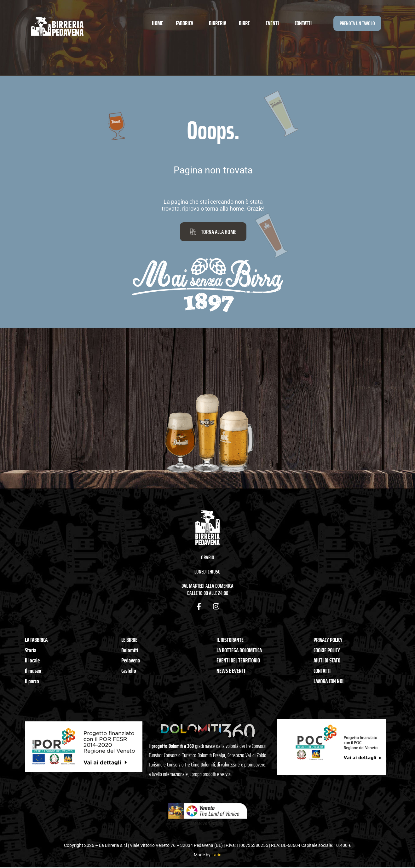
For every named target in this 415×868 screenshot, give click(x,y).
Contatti (303, 23)
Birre (246, 23)
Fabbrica (186, 23)
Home (158, 23)
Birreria (218, 23)
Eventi (274, 23)
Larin (216, 855)
